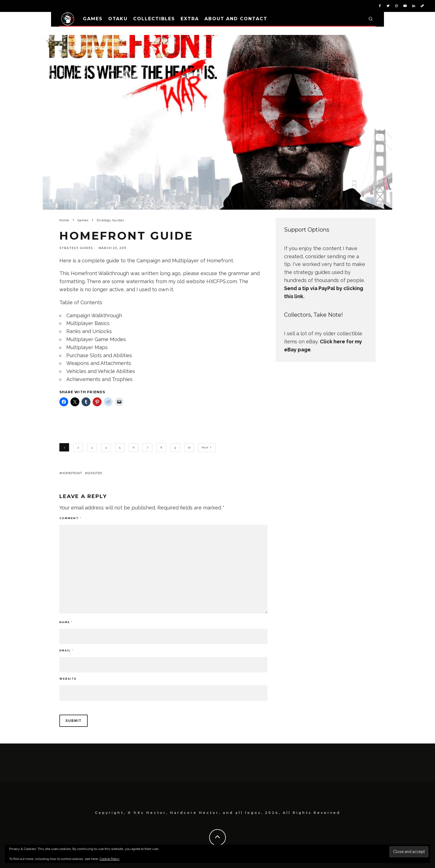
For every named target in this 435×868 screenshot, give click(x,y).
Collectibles (154, 19)
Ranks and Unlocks (89, 331)
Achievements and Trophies (99, 379)
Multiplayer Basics (88, 323)
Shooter (95, 473)
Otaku (118, 19)
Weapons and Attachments (99, 363)
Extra (190, 19)
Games (93, 19)
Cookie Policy (110, 859)
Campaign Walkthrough (94, 315)
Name (66, 622)
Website (68, 679)
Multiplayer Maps (87, 347)
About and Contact (236, 19)
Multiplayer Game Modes (96, 339)
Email (66, 650)
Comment (70, 518)
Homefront (72, 473)
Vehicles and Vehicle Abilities (101, 371)
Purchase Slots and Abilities (99, 355)
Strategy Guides (76, 248)
